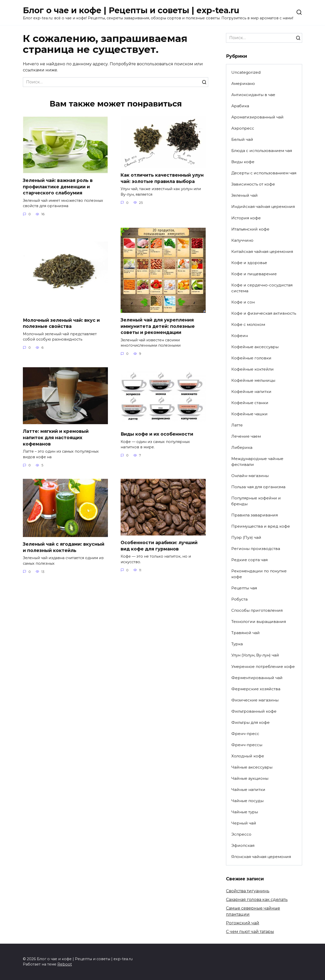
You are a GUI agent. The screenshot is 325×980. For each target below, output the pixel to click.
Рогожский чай (243, 923)
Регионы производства (256, 549)
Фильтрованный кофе (254, 711)
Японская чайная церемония (261, 857)
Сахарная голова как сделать (257, 900)
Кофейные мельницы (253, 380)
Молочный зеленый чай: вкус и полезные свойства (61, 323)
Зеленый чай (245, 195)
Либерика (242, 447)
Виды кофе (243, 162)
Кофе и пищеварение (254, 274)
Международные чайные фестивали (257, 462)
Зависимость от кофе (253, 184)
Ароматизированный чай (257, 117)
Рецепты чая (244, 588)
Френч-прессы (247, 745)
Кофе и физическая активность (264, 313)
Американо (243, 83)
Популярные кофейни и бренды (256, 501)
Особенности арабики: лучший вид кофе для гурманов (159, 546)
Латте (237, 425)
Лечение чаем (246, 436)
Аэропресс (243, 128)
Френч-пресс (245, 734)
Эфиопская (243, 845)
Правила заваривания (255, 515)
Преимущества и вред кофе (261, 526)
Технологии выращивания (259, 622)
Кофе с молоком (248, 324)
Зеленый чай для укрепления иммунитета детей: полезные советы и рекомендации (158, 326)
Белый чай (242, 139)
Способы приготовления (257, 610)
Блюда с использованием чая (262, 151)
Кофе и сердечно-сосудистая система (262, 288)
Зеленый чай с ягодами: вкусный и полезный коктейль (64, 547)
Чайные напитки (248, 790)
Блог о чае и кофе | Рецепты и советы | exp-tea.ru (131, 10)
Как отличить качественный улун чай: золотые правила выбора (162, 178)
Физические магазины (255, 700)
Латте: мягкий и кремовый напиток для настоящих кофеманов (56, 437)
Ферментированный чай (257, 678)
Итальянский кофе (250, 229)
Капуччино (242, 240)
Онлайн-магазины (250, 476)
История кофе (246, 218)
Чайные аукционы (250, 778)
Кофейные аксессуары (255, 347)
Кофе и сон (243, 302)
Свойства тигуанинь (248, 891)
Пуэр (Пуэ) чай (246, 537)
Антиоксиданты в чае (253, 95)
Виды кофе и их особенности (157, 434)
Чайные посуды (247, 801)
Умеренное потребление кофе (263, 667)
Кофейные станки (250, 403)
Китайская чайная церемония (262, 251)
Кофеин (240, 336)
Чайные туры (245, 812)
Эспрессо (241, 834)
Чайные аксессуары (252, 767)
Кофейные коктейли (253, 369)
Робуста (239, 599)
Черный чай (244, 823)
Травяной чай (246, 633)
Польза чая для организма (258, 487)
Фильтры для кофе (250, 722)
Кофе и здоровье (249, 263)
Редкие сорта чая (249, 560)
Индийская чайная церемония (263, 206)
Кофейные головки (251, 358)
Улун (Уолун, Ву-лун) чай (255, 655)
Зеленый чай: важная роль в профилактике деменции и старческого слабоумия (58, 187)
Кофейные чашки (249, 414)
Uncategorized (246, 72)
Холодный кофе (248, 756)
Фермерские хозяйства (256, 689)
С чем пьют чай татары (250, 932)
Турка (237, 644)
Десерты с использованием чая (264, 173)
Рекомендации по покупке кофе (259, 574)
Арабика (240, 106)
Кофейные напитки (251, 392)
